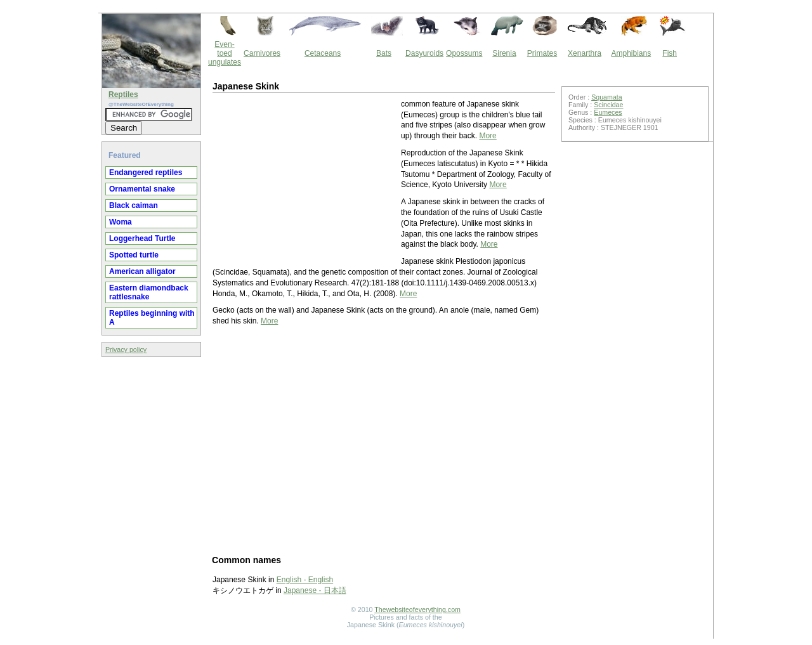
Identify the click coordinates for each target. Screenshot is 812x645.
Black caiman (134, 205)
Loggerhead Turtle (142, 238)
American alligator (142, 271)
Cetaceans (323, 53)
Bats (384, 53)
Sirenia (504, 53)
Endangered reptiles (146, 173)
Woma (121, 222)
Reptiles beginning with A (152, 318)
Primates (542, 53)
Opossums (464, 53)
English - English (305, 580)
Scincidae (608, 105)
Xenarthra (585, 53)
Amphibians (631, 53)
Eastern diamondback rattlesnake (149, 292)
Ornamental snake (142, 189)
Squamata (607, 97)
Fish (670, 53)
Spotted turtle (134, 255)
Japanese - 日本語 (315, 590)
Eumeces (608, 112)
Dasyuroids (424, 53)
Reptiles (123, 94)
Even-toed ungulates (225, 53)
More (488, 136)
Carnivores (262, 53)
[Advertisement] (306, 178)
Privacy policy (126, 349)
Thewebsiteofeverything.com (417, 609)
